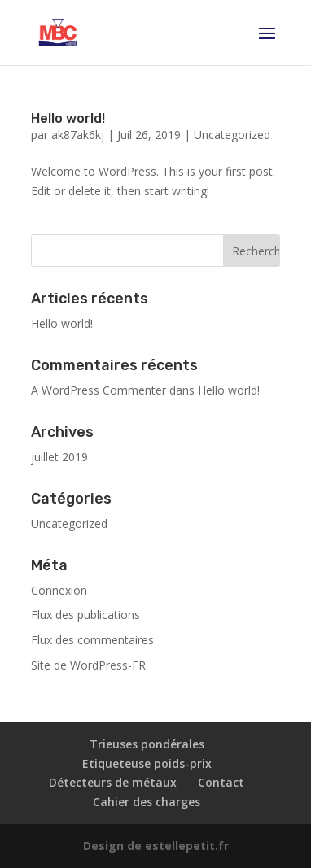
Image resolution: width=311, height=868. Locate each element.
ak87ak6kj (78, 135)
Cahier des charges (147, 802)
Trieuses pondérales (147, 744)
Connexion (59, 590)
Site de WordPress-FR (88, 665)
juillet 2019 (59, 457)
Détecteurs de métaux (113, 782)
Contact (221, 782)
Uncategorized (232, 135)
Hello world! (68, 118)
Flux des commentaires (92, 640)
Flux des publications (85, 615)
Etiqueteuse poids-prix (147, 763)
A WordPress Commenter (99, 390)
